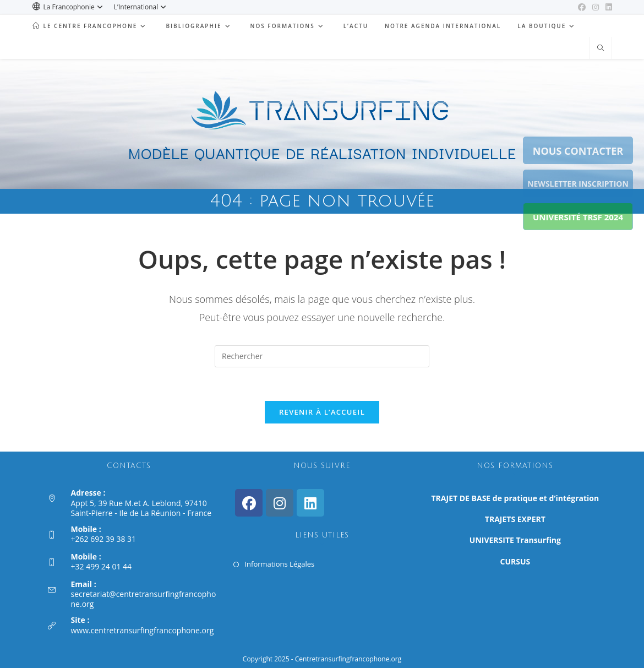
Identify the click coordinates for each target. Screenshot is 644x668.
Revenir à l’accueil (322, 412)
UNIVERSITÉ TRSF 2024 (578, 217)
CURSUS (515, 561)
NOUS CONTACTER (578, 151)
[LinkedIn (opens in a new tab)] (607, 7)
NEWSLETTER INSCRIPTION (578, 184)
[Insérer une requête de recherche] (322, 356)
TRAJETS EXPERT (515, 519)
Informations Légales (279, 564)
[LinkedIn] (310, 503)
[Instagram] (280, 503)
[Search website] (601, 48)
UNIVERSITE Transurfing (515, 540)
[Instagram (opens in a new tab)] (596, 7)
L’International (142, 7)
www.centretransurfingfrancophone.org (143, 630)
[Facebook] (249, 503)
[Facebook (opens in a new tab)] (582, 7)
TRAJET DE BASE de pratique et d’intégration (515, 498)
